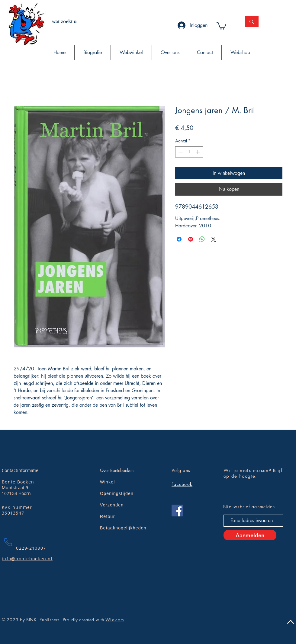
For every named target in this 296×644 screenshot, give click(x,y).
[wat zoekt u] (142, 22)
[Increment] (198, 152)
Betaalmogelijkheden (123, 528)
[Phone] (8, 542)
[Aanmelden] (250, 535)
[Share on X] (214, 239)
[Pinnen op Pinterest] (191, 239)
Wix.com (115, 620)
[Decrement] (180, 152)
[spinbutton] (189, 152)
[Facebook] (177, 511)
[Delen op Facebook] (179, 239)
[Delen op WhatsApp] (202, 239)
